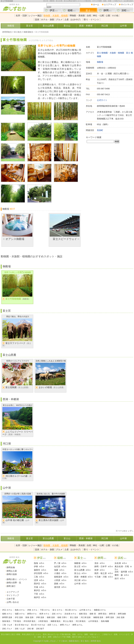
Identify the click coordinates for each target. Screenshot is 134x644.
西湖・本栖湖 (86, 26)
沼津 (36, 580)
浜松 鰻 (30, 629)
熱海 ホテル (20, 610)
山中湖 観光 (93, 621)
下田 (36, 594)
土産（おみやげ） (73, 19)
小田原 (57, 580)
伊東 (36, 566)
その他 (115, 16)
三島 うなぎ (7, 625)
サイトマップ (127, 5)
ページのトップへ (126, 531)
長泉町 (100, 130)
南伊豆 (37, 597)
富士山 (67, 26)
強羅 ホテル (20, 614)
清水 (96, 563)
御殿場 (11, 26)
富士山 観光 (68, 621)
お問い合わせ (13, 602)
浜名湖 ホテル (70, 614)
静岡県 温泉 (7, 617)
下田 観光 (17, 621)
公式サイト (102, 100)
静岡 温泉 (110, 617)
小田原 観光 (43, 621)
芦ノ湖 (57, 563)
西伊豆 (37, 584)
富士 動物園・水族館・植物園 (111, 53)
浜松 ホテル (57, 614)
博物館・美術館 (77, 16)
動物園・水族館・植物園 (56, 16)
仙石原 (57, 566)
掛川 (117, 579)
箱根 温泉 (51, 617)
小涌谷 (57, 573)
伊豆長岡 (38, 573)
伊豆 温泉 (19, 617)
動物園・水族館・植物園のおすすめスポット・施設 (32, 256)
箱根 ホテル (7, 614)
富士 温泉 (74, 617)
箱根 (72, 10)
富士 (90, 11)
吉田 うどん (52, 625)
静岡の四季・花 (14, 583)
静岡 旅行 (11, 586)
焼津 (96, 570)
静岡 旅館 (122, 614)
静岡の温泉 (12, 574)
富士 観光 (85, 641)
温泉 (37, 19)
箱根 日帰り (62, 617)
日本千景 (11, 599)
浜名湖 (118, 563)
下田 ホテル (45, 610)
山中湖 (123, 26)
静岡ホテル (32, 614)
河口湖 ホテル (71, 610)
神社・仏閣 (98, 16)
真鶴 (56, 584)
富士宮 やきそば (38, 625)
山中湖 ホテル (85, 610)
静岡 (108, 10)
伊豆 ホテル (7, 610)
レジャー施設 (35, 16)
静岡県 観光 (96, 641)
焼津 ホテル (44, 614)
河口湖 (105, 26)
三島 (36, 577)
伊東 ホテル (32, 610)
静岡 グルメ (65, 625)
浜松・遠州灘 (121, 572)
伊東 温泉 (40, 617)
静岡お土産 (12, 571)
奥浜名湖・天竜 (122, 566)
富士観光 (18, 32)
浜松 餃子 (40, 629)
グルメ (59, 19)
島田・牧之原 (101, 573)
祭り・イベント (91, 19)
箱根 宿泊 (83, 614)
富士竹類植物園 (7, 1)
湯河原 (57, 587)
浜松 (126, 10)
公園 (108, 16)
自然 (89, 16)
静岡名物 (11, 567)
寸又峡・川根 (101, 577)
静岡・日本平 (101, 566)
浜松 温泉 (121, 617)
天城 (36, 587)
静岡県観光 (7, 32)
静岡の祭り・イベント (17, 579)
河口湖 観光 (81, 621)
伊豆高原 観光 (29, 621)
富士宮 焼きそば (22, 625)
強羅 (56, 570)
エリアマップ (110, 5)
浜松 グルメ (7, 629)
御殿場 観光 (56, 621)
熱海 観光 (6, 621)
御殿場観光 (28, 32)
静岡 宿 (112, 614)
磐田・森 (119, 575)
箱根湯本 (58, 577)
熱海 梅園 (105, 621)
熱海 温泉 (29, 617)
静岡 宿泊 (102, 614)
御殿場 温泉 (98, 617)
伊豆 (54, 10)
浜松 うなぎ (20, 629)
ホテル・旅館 (48, 19)
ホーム (96, 5)
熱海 (36, 563)
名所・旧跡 (21, 16)
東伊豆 (37, 590)
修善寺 (37, 570)
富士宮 (29, 26)
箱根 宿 (93, 614)
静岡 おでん (77, 625)
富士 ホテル (57, 610)
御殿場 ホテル (100, 610)
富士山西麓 (48, 26)
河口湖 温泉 (86, 617)
